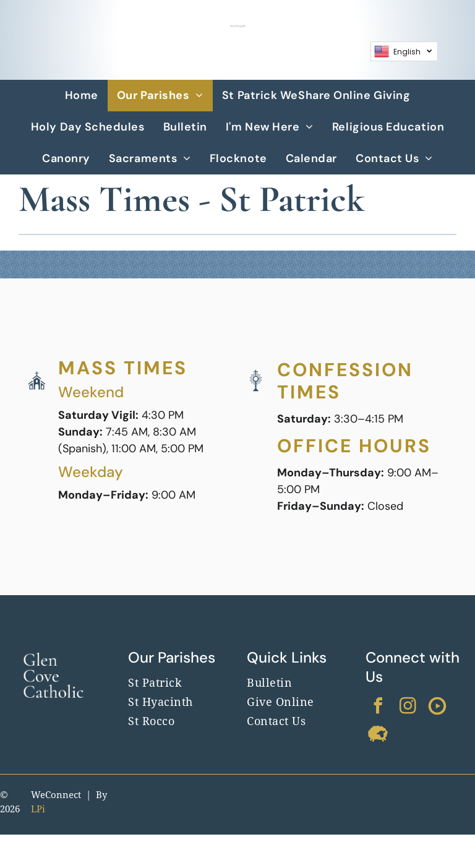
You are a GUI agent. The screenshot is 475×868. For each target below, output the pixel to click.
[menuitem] (82, 96)
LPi (38, 809)
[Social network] (437, 707)
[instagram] (408, 707)
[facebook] (378, 707)
